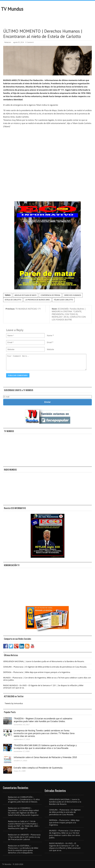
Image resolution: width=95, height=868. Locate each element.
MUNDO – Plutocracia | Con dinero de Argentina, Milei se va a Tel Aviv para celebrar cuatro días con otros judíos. (47, 679)
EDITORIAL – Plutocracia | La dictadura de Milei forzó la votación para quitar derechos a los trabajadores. (23, 849)
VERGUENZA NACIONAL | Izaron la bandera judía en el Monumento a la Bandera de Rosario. (44, 661)
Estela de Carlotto (13, 300)
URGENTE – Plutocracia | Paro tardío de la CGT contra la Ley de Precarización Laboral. (24, 837)
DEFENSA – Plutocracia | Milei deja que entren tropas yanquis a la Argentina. (37, 672)
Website (50, 349)
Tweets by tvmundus (14, 703)
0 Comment (30, 42)
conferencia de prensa (50, 295)
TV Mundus (12, 9)
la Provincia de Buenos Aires (37, 300)
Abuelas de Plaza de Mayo (26, 295)
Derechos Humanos (73, 295)
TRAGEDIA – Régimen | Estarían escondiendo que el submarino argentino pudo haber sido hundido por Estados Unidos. (43, 720)
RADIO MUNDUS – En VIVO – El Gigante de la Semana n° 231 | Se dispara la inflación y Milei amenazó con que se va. (43, 687)
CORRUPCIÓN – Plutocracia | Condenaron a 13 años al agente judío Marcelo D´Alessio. (24, 799)
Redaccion (8, 42)
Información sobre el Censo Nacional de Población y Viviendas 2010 (45, 757)
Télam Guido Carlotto (64, 300)
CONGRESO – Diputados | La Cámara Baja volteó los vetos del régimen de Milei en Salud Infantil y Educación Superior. (24, 812)
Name (50, 335)
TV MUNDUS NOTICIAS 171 (23, 309)
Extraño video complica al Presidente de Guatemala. (38, 768)
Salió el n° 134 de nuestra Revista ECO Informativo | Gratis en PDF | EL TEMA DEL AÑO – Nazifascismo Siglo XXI (24, 825)
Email (49, 342)
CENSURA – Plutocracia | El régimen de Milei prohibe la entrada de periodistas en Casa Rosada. (45, 667)
